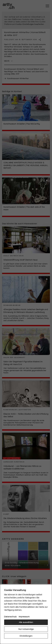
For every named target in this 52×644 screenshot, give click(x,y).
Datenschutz (10, 616)
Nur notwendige (26, 629)
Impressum (24, 616)
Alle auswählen (26, 622)
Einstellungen (26, 636)
